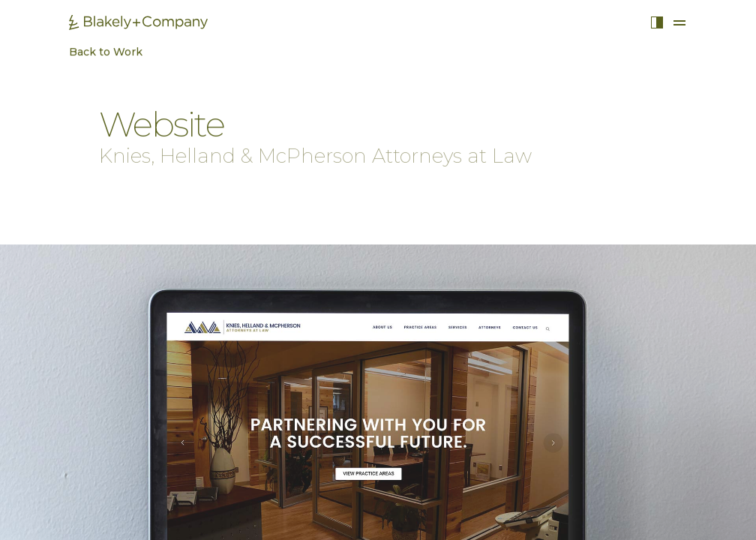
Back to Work (98, 54)
